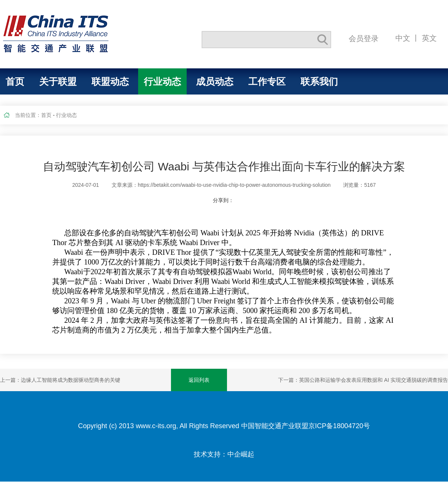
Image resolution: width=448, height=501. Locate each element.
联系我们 (319, 81)
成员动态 (215, 81)
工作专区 (267, 81)
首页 (15, 81)
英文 (429, 38)
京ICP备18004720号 (339, 426)
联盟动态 (110, 81)
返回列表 (199, 380)
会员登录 (364, 38)
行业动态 (162, 81)
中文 (403, 38)
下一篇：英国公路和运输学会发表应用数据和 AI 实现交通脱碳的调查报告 (363, 380)
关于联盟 (58, 81)
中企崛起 (241, 454)
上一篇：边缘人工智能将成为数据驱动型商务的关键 (60, 380)
